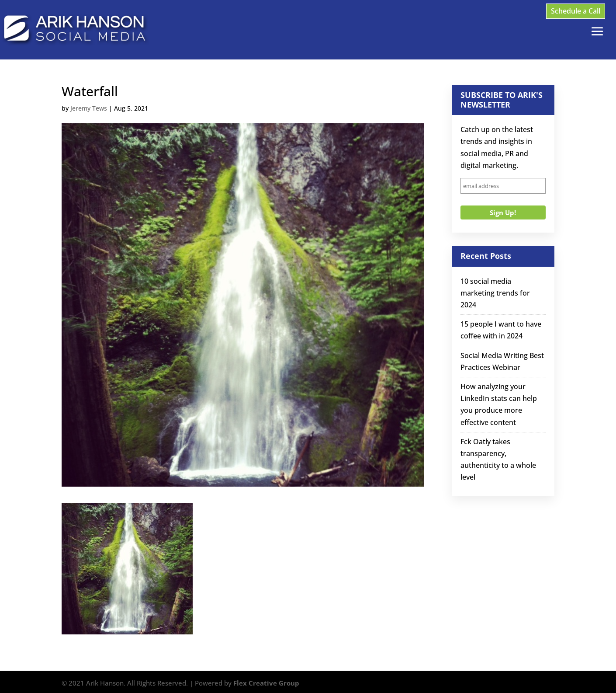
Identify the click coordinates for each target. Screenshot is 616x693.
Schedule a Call (576, 11)
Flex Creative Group (266, 683)
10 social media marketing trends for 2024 (495, 293)
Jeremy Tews (89, 108)
